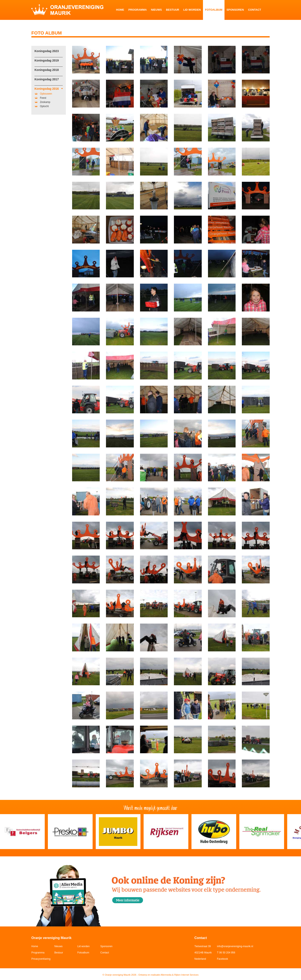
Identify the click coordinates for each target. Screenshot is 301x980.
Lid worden (192, 10)
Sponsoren (235, 10)
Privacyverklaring (41, 959)
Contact (255, 10)
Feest (40, 98)
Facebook (223, 959)
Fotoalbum (214, 10)
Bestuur (173, 10)
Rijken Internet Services (186, 975)
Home (120, 10)
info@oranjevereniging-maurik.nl (235, 946)
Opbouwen (43, 94)
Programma (138, 10)
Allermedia (166, 975)
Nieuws (156, 10)
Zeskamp (42, 102)
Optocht (42, 106)
